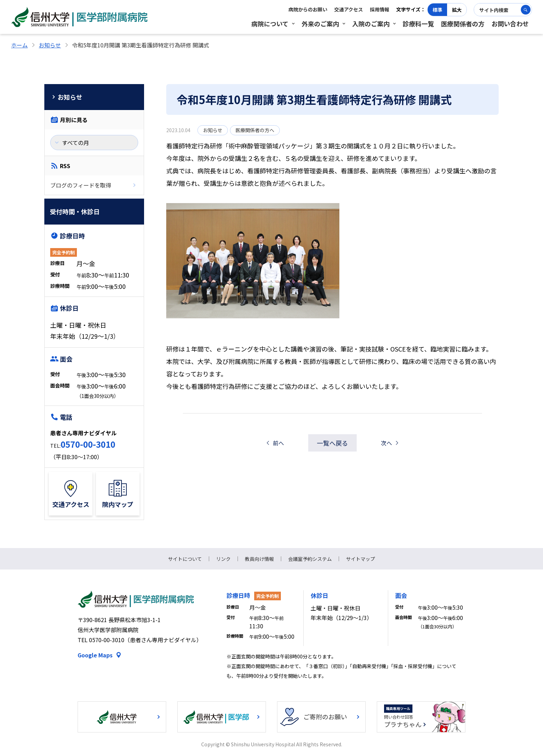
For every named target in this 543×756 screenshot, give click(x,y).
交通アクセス (349, 9)
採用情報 (380, 9)
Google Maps (95, 655)
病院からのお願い (308, 9)
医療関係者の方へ (255, 130)
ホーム (19, 45)
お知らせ (50, 45)
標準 (437, 10)
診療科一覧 (418, 24)
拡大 (457, 10)
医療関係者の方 (463, 24)
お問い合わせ (510, 24)
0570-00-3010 (88, 444)
